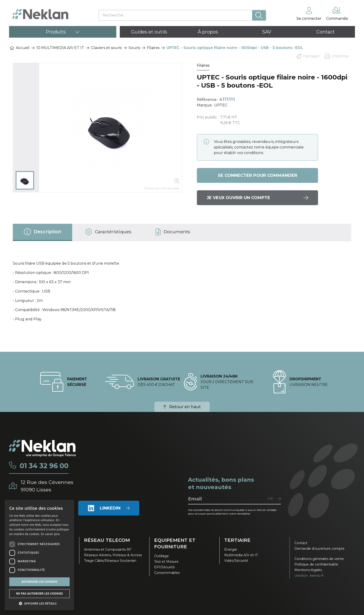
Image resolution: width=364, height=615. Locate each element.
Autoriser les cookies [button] (39, 582)
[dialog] (39, 555)
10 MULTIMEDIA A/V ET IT (60, 48)
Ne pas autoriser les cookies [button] (39, 594)
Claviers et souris (106, 48)
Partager (308, 56)
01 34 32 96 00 (45, 466)
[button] (39, 603)
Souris (134, 48)
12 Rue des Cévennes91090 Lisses (48, 486)
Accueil (20, 48)
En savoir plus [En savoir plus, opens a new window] (50, 534)
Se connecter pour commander (258, 175)
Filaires (153, 48)
